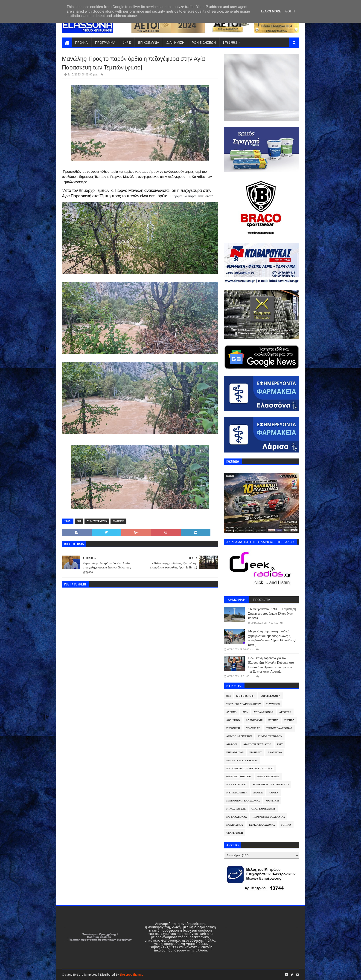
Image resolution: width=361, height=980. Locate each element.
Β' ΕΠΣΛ (274, 720)
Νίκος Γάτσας (236, 809)
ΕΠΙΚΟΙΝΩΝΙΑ (149, 42)
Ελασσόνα (275, 752)
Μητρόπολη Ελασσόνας (243, 801)
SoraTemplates (87, 975)
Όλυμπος (273, 704)
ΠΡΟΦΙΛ (81, 42)
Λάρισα (274, 793)
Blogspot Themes (131, 975)
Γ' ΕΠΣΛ (289, 720)
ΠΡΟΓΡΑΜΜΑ (105, 42)
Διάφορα (232, 744)
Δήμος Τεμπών (97, 521)
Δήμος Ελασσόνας (279, 728)
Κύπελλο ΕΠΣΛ (237, 793)
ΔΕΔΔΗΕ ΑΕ (253, 728)
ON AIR (127, 42)
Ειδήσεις (119, 521)
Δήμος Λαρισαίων (239, 736)
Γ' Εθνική (233, 728)
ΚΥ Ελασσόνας (237, 785)
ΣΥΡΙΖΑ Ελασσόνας (262, 825)
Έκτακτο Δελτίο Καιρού (244, 704)
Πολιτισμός (235, 825)
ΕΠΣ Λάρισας (235, 752)
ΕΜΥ (280, 744)
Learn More (271, 11)
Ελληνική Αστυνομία (242, 760)
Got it (290, 11)
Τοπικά (286, 825)
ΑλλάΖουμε (254, 720)
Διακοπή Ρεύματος (257, 744)
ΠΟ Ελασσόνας (237, 817)
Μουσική (272, 801)
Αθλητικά (233, 720)
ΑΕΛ (245, 712)
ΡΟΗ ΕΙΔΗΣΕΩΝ (204, 42)
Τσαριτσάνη (235, 833)
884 (79, 521)
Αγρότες (285, 712)
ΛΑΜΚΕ (258, 793)
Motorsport (246, 696)
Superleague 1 (271, 696)
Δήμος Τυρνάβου (270, 736)
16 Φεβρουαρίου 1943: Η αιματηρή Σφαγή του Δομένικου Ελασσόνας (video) (272, 613)
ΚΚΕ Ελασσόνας (269, 777)
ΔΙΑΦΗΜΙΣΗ (175, 42)
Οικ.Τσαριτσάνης (263, 809)
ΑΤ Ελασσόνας (263, 712)
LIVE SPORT (230, 42)
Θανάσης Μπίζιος (239, 777)
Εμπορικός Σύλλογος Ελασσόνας (250, 768)
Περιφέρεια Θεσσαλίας (269, 817)
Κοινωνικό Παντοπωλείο (271, 785)
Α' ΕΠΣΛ (231, 712)
